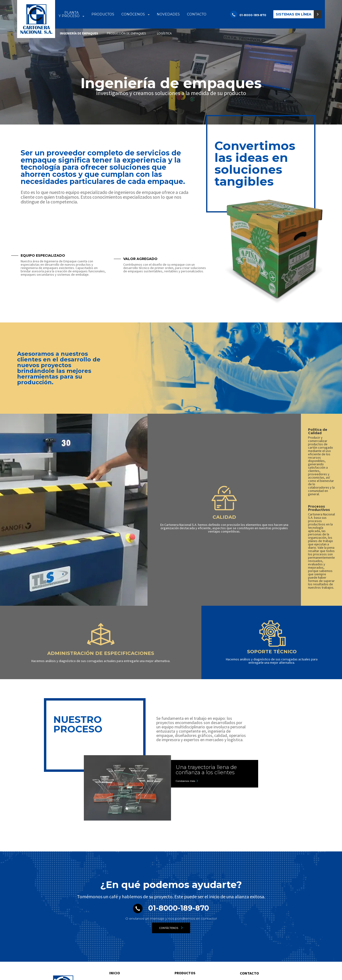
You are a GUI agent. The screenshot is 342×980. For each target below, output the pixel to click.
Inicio (115, 888)
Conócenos (185, 896)
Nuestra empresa (187, 905)
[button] (297, 14)
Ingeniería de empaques (79, 33)
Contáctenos (171, 843)
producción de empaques (126, 33)
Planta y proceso (126, 896)
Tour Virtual (182, 916)
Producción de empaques (128, 910)
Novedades (185, 924)
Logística (116, 916)
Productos (185, 888)
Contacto (249, 888)
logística (164, 33)
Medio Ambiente (186, 910)
